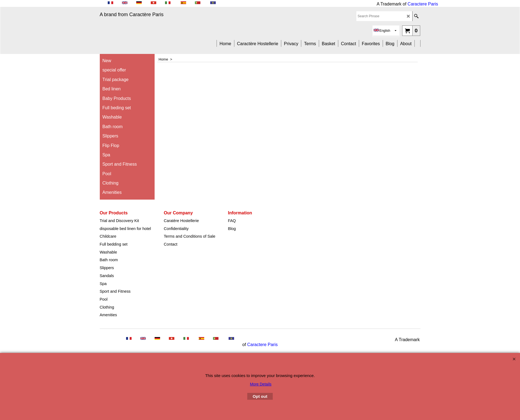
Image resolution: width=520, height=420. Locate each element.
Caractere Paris (423, 4)
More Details (261, 384)
